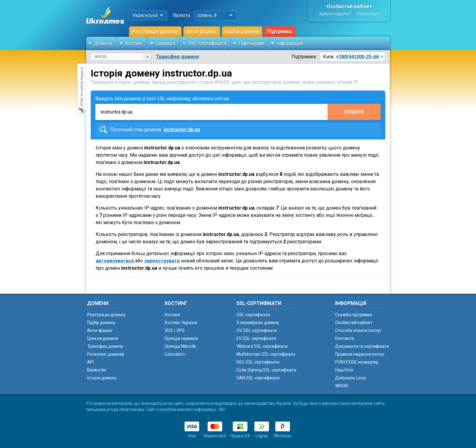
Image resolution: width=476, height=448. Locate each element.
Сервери (166, 43)
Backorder (97, 370)
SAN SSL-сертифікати (258, 378)
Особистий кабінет (349, 7)
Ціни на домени (103, 338)
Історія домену (102, 378)
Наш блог (344, 370)
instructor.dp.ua (182, 130)
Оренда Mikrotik (180, 346)
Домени (103, 43)
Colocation (175, 354)
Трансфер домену (178, 57)
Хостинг (134, 43)
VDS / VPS (175, 330)
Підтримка (280, 31)
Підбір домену (242, 31)
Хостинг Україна (181, 323)
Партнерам (251, 43)
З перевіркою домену (258, 323)
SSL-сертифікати (207, 43)
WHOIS (342, 386)
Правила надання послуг (360, 354)
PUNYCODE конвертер (357, 362)
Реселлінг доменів (106, 354)
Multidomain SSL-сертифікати (266, 354)
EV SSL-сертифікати (256, 338)
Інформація (290, 43)
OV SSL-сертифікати (257, 330)
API (90, 362)
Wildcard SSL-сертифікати (262, 346)
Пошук (354, 112)
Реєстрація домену (155, 31)
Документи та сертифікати (362, 346)
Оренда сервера (181, 338)
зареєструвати (162, 261)
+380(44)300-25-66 (357, 57)
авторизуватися (115, 261)
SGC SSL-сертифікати (258, 362)
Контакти (345, 338)
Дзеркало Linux (351, 378)
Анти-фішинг (202, 31)
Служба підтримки (354, 315)
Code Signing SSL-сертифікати (266, 370)
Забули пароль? (335, 14)
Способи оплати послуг (358, 330)
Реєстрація (368, 14)
